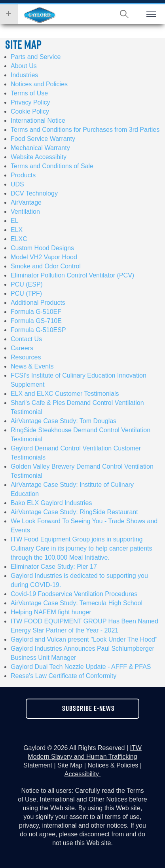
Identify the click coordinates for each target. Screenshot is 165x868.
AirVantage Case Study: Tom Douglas (64, 421)
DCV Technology (34, 193)
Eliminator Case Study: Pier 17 (54, 567)
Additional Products (38, 303)
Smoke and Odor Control (46, 266)
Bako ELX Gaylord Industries (51, 503)
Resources (26, 357)
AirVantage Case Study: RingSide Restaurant (74, 512)
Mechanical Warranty (40, 148)
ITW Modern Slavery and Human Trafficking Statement (82, 757)
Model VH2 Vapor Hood (44, 257)
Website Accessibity (39, 157)
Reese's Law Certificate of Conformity (64, 676)
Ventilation (25, 212)
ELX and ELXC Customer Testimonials (65, 394)
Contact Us (26, 339)
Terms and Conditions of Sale (52, 166)
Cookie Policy (30, 111)
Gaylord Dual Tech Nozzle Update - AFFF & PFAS (81, 667)
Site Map (70, 765)
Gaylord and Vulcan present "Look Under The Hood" (84, 639)
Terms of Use (29, 93)
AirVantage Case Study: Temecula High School (77, 603)
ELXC (19, 239)
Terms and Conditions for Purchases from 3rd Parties (85, 130)
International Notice (38, 121)
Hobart (40, 15)
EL (15, 221)
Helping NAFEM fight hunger (51, 612)
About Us (24, 66)
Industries (24, 75)
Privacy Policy (30, 102)
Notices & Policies (113, 765)
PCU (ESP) (27, 284)
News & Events (32, 366)
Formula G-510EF (36, 312)
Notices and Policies (39, 84)
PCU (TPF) (26, 293)
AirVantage (26, 202)
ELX (17, 230)
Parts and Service (36, 57)
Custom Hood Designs (42, 248)
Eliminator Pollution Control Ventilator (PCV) (72, 275)
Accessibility (83, 774)
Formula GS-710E (36, 321)
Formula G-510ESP (38, 330)
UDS (17, 184)
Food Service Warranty (43, 139)
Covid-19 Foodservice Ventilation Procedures (74, 594)
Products (23, 175)
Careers (22, 348)
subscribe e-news (88, 708)
